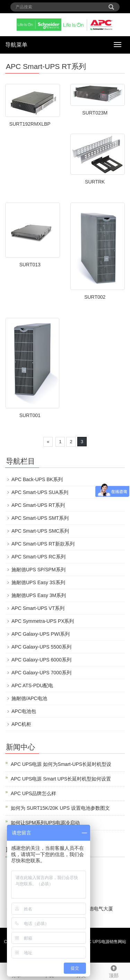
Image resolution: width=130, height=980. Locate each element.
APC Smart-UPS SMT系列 (40, 518)
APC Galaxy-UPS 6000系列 (41, 660)
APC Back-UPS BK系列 (37, 479)
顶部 (114, 971)
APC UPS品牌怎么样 (33, 793)
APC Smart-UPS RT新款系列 (43, 544)
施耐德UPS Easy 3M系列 (39, 595)
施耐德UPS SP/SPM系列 (38, 570)
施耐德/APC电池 (29, 698)
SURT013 (30, 265)
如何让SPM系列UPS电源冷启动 (45, 823)
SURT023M (95, 113)
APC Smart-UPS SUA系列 (40, 492)
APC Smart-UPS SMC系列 (40, 531)
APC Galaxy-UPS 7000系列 (41, 673)
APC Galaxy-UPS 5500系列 (41, 647)
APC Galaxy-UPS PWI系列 (41, 634)
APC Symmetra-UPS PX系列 (43, 621)
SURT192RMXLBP (30, 124)
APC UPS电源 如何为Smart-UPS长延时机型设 (61, 764)
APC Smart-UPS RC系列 (38, 557)
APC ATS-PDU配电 (32, 685)
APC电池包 (24, 711)
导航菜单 (16, 45)
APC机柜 (21, 724)
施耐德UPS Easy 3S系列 (38, 582)
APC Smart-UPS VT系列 (38, 608)
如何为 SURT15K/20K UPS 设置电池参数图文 (60, 808)
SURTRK (95, 182)
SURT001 (30, 415)
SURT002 (95, 297)
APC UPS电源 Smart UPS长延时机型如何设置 (61, 779)
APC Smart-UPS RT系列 (38, 505)
